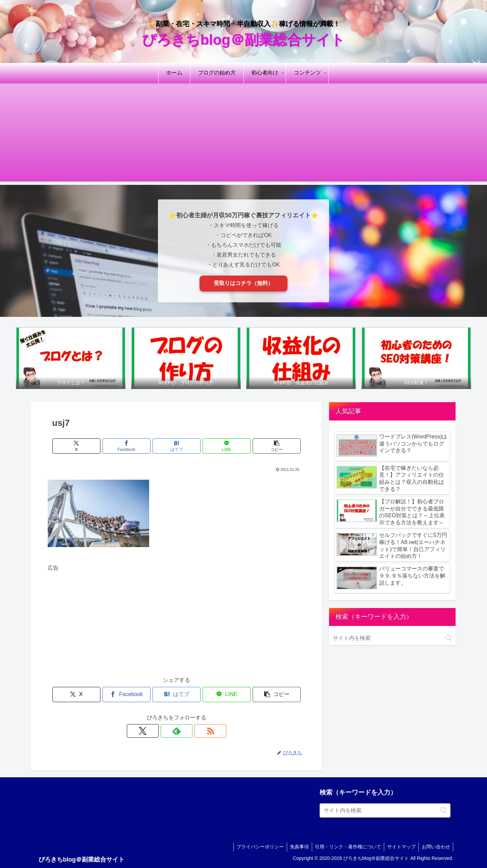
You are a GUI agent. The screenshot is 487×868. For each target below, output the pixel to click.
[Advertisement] (243, 134)
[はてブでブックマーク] (177, 446)
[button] (263, 446)
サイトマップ (400, 847)
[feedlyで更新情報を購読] (177, 731)
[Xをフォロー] (161, 731)
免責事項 (296, 847)
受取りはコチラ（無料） (243, 283)
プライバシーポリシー (255, 847)
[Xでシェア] (90, 446)
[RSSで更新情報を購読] (192, 731)
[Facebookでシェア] (133, 446)
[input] (392, 638)
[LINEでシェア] (220, 446)
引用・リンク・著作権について (345, 847)
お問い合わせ (435, 847)
